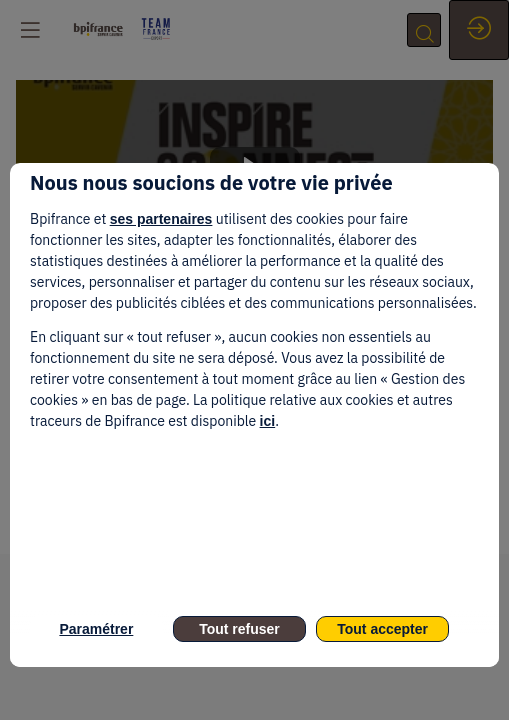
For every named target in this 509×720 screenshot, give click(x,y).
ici (268, 421)
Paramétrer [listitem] (96, 629)
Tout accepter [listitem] (382, 629)
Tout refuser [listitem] (239, 629)
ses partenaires (161, 219)
